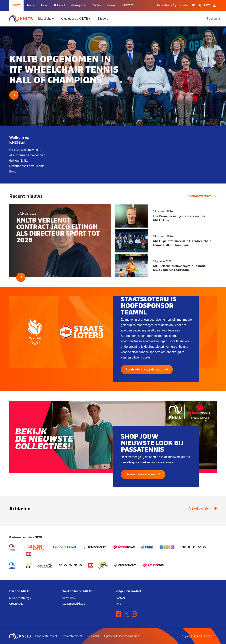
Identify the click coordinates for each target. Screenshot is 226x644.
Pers (118, 604)
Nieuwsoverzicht (203, 196)
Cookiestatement (72, 636)
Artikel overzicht (203, 508)
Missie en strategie (20, 598)
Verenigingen (79, 5)
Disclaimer (93, 636)
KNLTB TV (128, 5)
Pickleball (59, 5)
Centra (97, 5)
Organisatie (16, 604)
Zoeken (212, 19)
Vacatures (69, 598)
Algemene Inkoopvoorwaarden (122, 636)
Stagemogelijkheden (74, 604)
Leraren (112, 5)
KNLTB (16, 5)
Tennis (30, 5)
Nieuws (103, 19)
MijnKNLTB (204, 5)
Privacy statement (46, 636)
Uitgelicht (44, 19)
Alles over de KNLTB (74, 19)
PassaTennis (167, 5)
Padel (44, 5)
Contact (185, 5)
